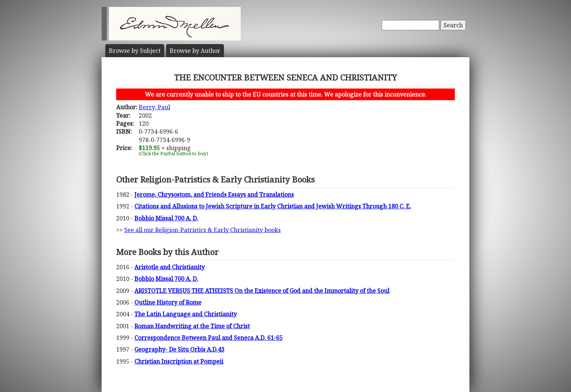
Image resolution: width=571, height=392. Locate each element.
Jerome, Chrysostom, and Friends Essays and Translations (214, 195)
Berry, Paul (154, 107)
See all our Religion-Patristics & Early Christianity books (202, 230)
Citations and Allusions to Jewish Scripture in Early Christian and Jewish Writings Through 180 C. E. (273, 206)
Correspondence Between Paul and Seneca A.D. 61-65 (208, 338)
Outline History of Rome (168, 302)
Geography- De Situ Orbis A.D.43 (179, 349)
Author (195, 51)
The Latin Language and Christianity (186, 314)
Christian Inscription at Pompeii (179, 361)
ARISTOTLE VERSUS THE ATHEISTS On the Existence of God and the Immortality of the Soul (262, 291)
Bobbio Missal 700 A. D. (166, 218)
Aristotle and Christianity (170, 267)
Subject (135, 51)
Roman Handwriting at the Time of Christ (192, 326)
